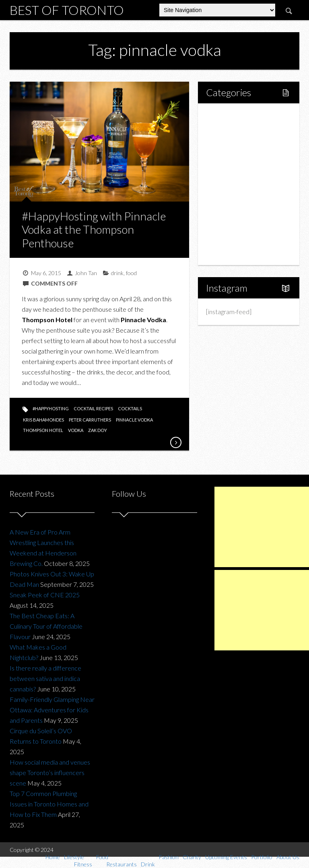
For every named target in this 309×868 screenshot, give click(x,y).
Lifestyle (227, 129)
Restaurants (240, 170)
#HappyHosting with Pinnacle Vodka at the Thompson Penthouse (94, 229)
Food (222, 157)
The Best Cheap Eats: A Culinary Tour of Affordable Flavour (46, 626)
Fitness (233, 143)
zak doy (98, 430)
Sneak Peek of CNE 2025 (45, 595)
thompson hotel (43, 430)
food (131, 273)
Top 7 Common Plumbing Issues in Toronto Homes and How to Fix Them (49, 804)
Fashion (226, 198)
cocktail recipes (93, 408)
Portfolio (227, 239)
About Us (228, 252)
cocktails (130, 408)
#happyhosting (51, 408)
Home (224, 116)
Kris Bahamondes (43, 420)
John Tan (86, 273)
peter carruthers (90, 420)
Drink (231, 184)
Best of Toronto (67, 10)
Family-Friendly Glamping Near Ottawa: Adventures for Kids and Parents (52, 710)
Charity (225, 211)
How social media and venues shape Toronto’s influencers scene (50, 772)
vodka (76, 430)
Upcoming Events (239, 225)
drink (117, 273)
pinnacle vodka (134, 420)
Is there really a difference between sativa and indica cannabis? (45, 678)
